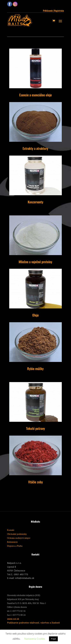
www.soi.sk (13, 619)
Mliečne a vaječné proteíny (35, 262)
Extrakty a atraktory (35, 148)
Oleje (35, 315)
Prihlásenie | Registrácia (53, 11)
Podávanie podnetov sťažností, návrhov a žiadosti (34, 623)
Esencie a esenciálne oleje (35, 95)
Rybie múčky (35, 369)
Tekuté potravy (35, 428)
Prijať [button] (53, 639)
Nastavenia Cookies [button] (35, 639)
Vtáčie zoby (35, 482)
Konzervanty (35, 202)
